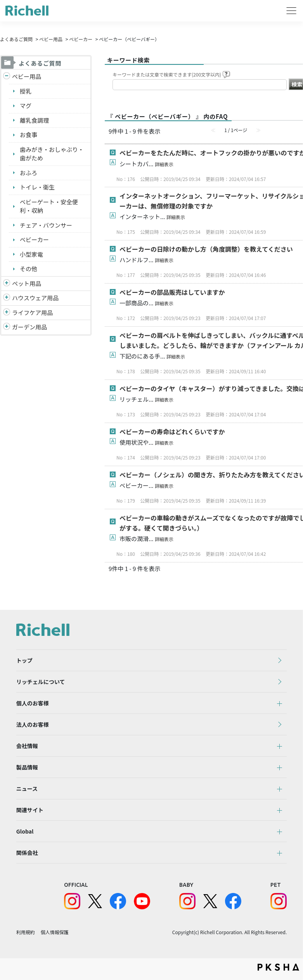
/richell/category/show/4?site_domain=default (7, 284)
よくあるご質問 (16, 39)
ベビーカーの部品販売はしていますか (172, 292)
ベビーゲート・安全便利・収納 (49, 206)
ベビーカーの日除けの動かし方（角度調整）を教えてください (206, 249)
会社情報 (27, 746)
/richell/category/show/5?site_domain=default (7, 77)
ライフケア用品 (32, 312)
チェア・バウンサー (46, 225)
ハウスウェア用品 (35, 298)
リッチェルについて (41, 682)
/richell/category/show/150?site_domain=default (7, 327)
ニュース (27, 789)
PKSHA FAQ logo (278, 967)
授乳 (26, 91)
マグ (26, 105)
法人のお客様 (33, 724)
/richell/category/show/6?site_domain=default (7, 313)
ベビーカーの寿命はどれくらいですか (172, 432)
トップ (24, 660)
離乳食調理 (34, 120)
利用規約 (26, 932)
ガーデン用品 (29, 327)
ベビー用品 (51, 39)
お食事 (29, 135)
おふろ (29, 173)
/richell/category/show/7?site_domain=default (7, 298)
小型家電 (31, 254)
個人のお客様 (33, 703)
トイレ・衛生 (37, 187)
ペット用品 (27, 283)
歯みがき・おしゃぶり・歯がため (52, 154)
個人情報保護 (55, 932)
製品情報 (27, 767)
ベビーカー (81, 39)
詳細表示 (164, 164)
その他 (29, 269)
